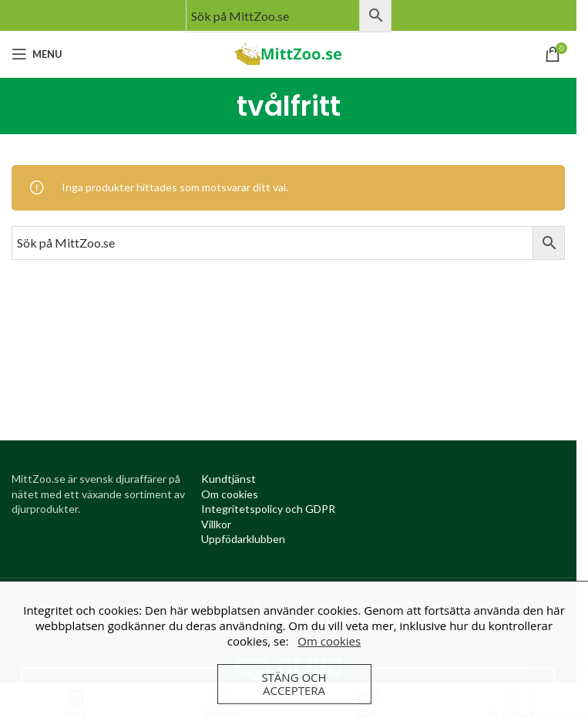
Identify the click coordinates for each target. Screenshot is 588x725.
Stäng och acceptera (294, 684)
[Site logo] (288, 53)
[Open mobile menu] (37, 54)
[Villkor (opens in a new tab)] (216, 524)
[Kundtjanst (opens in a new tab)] (228, 479)
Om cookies (329, 641)
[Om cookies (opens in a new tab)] (230, 494)
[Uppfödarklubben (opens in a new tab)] (243, 539)
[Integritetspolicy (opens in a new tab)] (268, 509)
